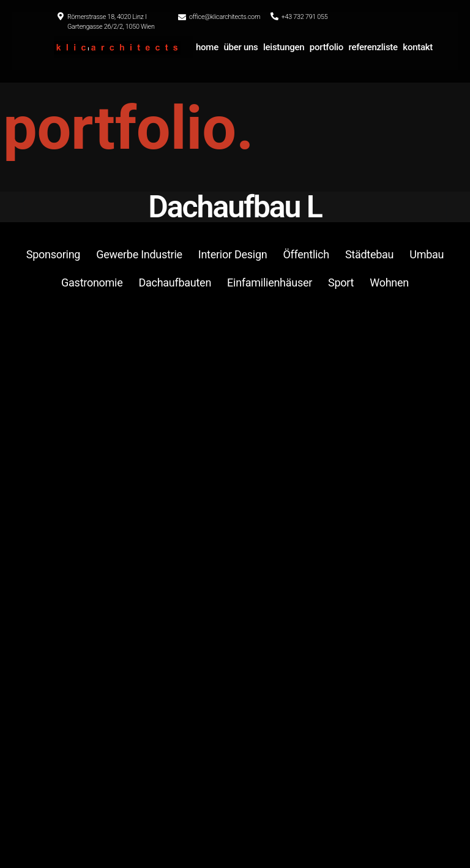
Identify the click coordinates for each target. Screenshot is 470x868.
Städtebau (369, 254)
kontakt (418, 47)
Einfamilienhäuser (270, 282)
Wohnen (389, 282)
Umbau (427, 254)
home (207, 47)
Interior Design (233, 254)
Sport (341, 282)
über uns (241, 47)
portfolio (326, 47)
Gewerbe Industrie (139, 254)
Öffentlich (306, 254)
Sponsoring (53, 254)
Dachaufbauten (175, 282)
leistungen (284, 47)
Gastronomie (92, 282)
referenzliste (373, 47)
